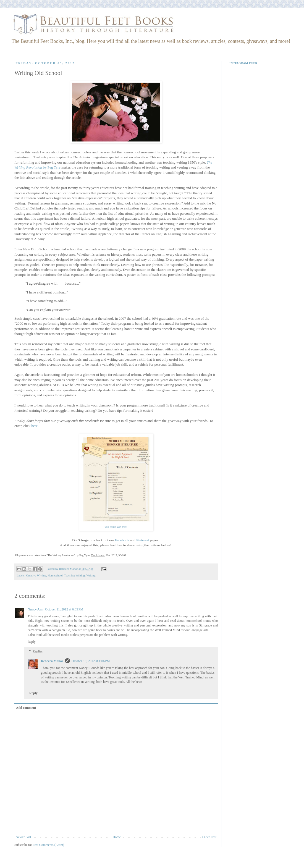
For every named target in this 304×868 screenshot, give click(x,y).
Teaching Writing (74, 575)
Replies (38, 651)
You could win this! (116, 527)
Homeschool (55, 575)
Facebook (122, 540)
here (34, 426)
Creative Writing (36, 575)
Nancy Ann (36, 609)
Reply (32, 642)
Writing (91, 575)
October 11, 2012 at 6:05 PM (64, 609)
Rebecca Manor (52, 661)
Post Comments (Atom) (48, 845)
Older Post (209, 837)
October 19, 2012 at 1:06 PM (91, 661)
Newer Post (23, 837)
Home (117, 837)
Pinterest (143, 540)
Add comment (26, 708)
